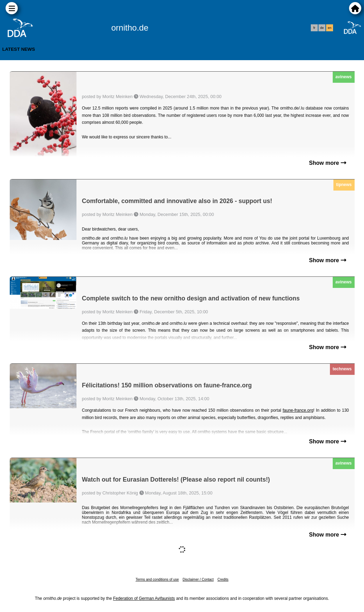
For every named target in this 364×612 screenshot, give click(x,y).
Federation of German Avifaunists (144, 598)
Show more (328, 163)
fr (314, 28)
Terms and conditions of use (157, 579)
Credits (223, 579)
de (322, 28)
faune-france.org (298, 410)
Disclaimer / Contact (198, 579)
